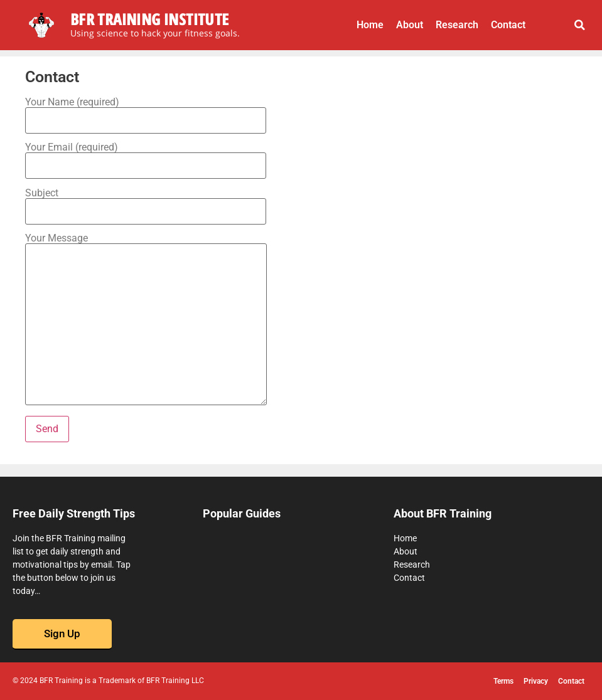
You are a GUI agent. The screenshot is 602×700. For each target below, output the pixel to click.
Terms (503, 681)
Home (370, 25)
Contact (508, 25)
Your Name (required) (146, 112)
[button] (580, 25)
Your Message (146, 320)
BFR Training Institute (150, 19)
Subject (146, 203)
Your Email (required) (146, 157)
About (410, 25)
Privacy (536, 681)
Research (457, 25)
